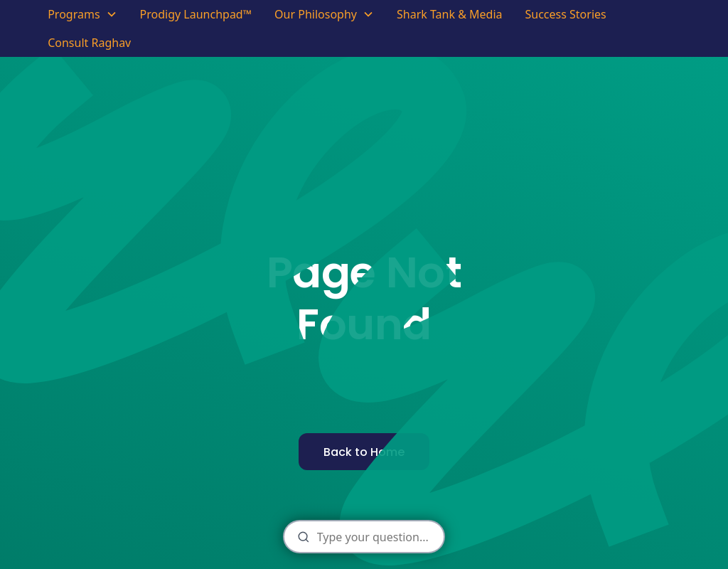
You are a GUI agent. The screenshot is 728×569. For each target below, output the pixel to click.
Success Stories (565, 14)
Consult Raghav (89, 43)
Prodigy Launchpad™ (196, 14)
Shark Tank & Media (450, 14)
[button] (82, 14)
